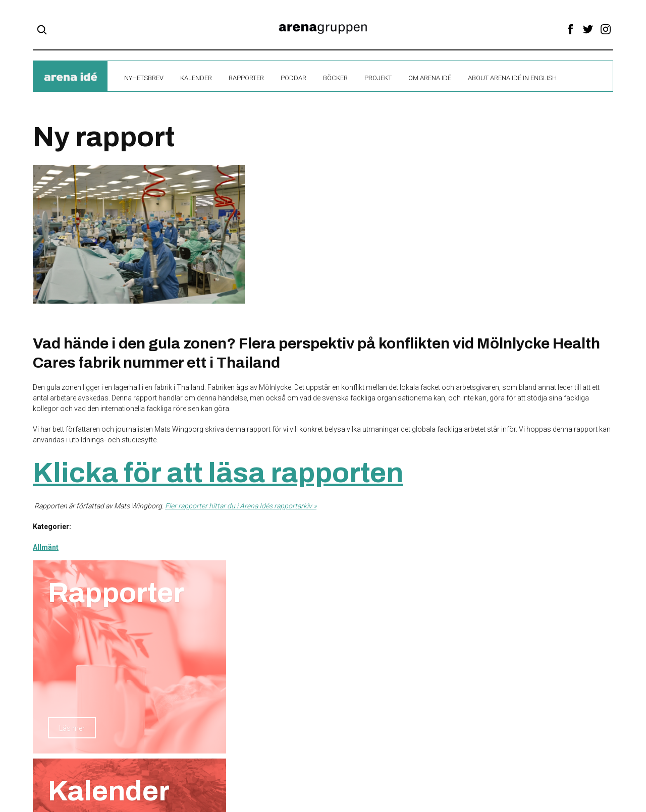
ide (70, 77)
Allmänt (46, 547)
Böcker (335, 78)
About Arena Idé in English (512, 78)
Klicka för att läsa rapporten (218, 473)
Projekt (378, 78)
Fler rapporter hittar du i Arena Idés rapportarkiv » (241, 506)
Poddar (293, 78)
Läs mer (72, 728)
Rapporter (246, 78)
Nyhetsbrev (144, 78)
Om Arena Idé (430, 78)
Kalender (196, 78)
